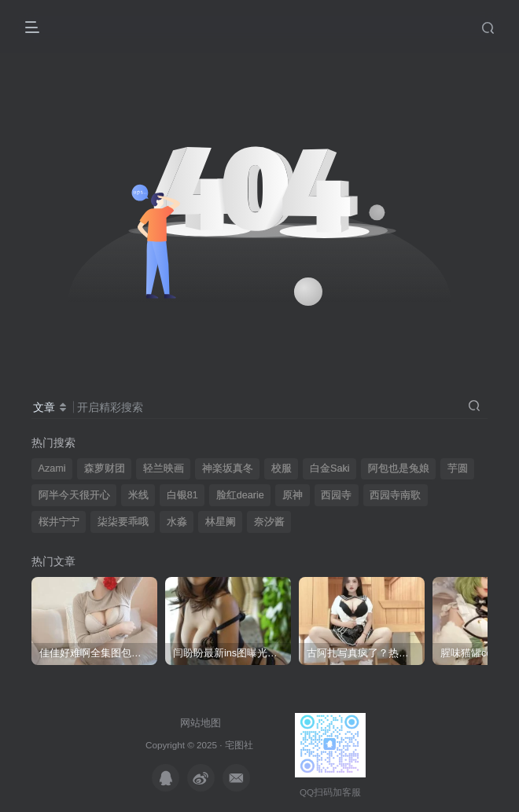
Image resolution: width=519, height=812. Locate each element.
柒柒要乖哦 (123, 522)
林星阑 (221, 522)
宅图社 (239, 745)
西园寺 (336, 495)
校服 (282, 468)
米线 (138, 495)
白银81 (182, 495)
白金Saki (330, 468)
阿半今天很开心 (74, 495)
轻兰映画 (164, 468)
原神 (293, 495)
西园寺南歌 (395, 495)
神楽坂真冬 (228, 468)
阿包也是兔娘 (399, 468)
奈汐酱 (269, 522)
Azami (52, 468)
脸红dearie (240, 495)
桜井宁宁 (59, 522)
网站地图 (201, 723)
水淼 (177, 522)
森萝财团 (105, 468)
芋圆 (458, 468)
